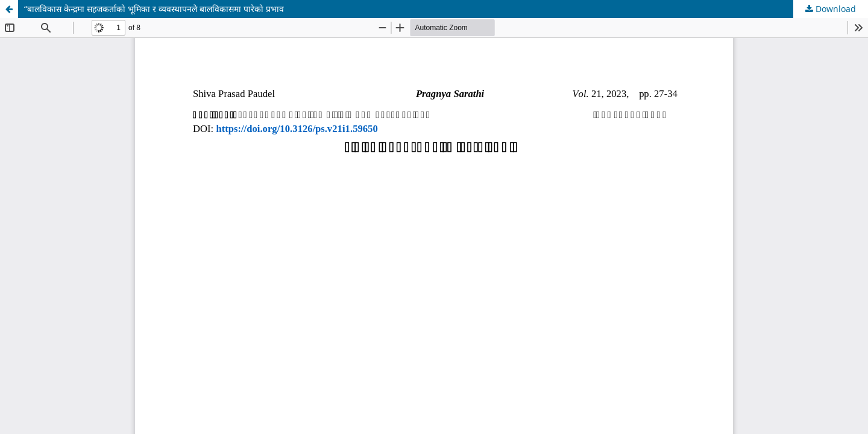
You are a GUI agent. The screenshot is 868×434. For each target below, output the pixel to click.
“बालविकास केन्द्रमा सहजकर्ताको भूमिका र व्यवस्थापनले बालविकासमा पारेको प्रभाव (154, 9)
